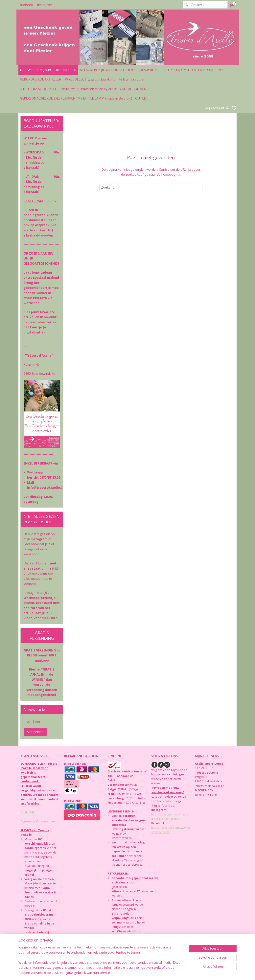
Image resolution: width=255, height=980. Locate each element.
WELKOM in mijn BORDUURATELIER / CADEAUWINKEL (120, 70)
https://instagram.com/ (166, 814)
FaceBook (26, 5)
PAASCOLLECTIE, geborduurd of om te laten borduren (105, 79)
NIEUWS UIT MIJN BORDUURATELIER (48, 70)
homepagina (171, 174)
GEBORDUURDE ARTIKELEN (41, 79)
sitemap (142, 973)
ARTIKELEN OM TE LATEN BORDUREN (194, 70)
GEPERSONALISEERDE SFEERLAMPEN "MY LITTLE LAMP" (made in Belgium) (76, 98)
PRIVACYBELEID (33, 950)
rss (150, 973)
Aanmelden (35, 732)
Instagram (45, 5)
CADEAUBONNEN (133, 89)
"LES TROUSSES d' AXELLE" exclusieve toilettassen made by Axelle (68, 89)
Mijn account (218, 108)
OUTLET (142, 98)
